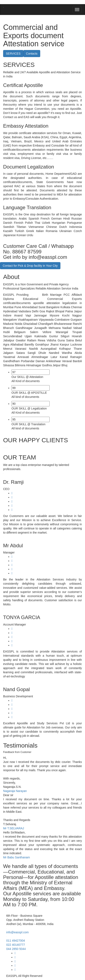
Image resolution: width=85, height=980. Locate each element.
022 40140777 (16, 945)
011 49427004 (16, 941)
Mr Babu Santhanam (16, 857)
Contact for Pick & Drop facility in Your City (30, 266)
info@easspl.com (17, 932)
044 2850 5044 (16, 949)
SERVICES (13, 54)
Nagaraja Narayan (15, 791)
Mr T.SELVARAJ (14, 828)
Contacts (32, 54)
